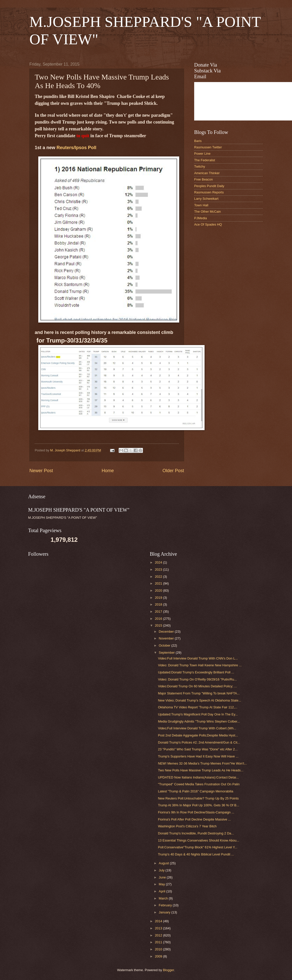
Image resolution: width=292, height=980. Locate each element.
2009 (159, 956)
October (165, 645)
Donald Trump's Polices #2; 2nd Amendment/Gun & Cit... (199, 742)
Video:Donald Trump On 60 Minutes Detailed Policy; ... (197, 686)
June (163, 877)
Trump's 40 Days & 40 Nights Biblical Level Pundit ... (196, 854)
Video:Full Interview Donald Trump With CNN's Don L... (198, 658)
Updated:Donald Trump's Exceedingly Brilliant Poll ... (196, 672)
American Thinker (207, 173)
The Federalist (205, 160)
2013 (159, 928)
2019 (159, 598)
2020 (159, 591)
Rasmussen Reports (209, 192)
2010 (159, 949)
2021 (159, 583)
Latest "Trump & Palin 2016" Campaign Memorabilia (196, 791)
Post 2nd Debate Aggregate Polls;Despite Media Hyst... (198, 735)
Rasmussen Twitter (208, 147)
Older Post (173, 471)
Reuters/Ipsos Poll (76, 148)
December (167, 632)
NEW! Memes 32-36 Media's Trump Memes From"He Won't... (202, 763)
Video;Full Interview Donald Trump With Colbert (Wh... (197, 728)
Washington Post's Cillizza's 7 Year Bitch (187, 826)
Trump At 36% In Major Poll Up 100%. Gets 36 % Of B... (198, 805)
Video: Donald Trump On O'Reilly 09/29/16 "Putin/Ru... (197, 679)
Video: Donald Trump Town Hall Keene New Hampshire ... (200, 665)
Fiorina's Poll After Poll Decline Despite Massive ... (194, 819)
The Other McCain (207, 212)
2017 (159, 612)
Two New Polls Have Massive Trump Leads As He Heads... (201, 770)
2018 (159, 604)
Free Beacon (204, 179)
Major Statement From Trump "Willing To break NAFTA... (199, 693)
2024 (159, 562)
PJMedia (200, 218)
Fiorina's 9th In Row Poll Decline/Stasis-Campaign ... (196, 812)
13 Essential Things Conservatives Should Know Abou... (198, 840)
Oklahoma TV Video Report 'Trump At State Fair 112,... (198, 707)
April (162, 891)
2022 (159, 577)
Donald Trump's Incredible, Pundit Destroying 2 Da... (196, 833)
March (164, 898)
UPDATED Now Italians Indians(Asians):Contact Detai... (198, 777)
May (162, 884)
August (164, 863)
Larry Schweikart (206, 199)
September (167, 653)
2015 (159, 625)
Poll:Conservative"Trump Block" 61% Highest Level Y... (198, 847)
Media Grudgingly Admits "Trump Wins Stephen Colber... (199, 721)
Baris (198, 141)
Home (108, 471)
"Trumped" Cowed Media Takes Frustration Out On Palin (199, 784)
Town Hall (201, 205)
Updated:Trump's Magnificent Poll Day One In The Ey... (198, 714)
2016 (159, 619)
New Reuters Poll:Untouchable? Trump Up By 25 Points (198, 798)
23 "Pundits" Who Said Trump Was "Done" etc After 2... (198, 749)
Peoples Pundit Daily (209, 186)
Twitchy (200, 166)
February (166, 905)
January (165, 912)
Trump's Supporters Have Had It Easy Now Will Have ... (198, 756)
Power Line (202, 154)
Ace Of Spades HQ (208, 224)
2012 (159, 935)
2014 (159, 921)
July (162, 870)
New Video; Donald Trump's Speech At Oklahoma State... (199, 700)
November (167, 638)
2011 (159, 942)
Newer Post (41, 471)
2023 (159, 569)
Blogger (169, 970)
